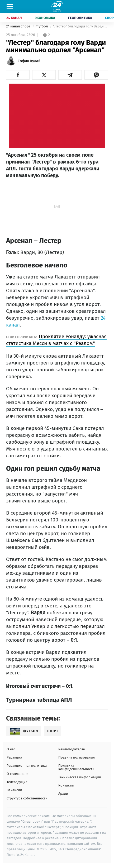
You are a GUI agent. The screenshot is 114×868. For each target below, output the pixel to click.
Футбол (42, 26)
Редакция (14, 757)
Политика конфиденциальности (76, 767)
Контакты (66, 785)
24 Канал (14, 18)
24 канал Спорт (19, 26)
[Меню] (10, 7)
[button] (18, 75)
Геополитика (80, 18)
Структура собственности (27, 798)
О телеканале (17, 774)
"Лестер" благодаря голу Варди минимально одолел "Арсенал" (80, 26)
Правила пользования (77, 757)
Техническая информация (80, 777)
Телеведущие (17, 782)
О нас (11, 749)
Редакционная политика (27, 766)
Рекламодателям (72, 749)
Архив (63, 793)
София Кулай (29, 61)
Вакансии (14, 790)
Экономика (45, 18)
